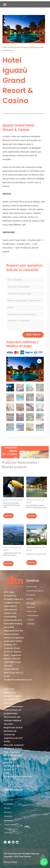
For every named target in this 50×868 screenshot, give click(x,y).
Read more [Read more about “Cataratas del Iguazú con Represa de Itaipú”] (8, 563)
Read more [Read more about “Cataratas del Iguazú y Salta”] (32, 562)
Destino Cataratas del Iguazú (18, 47)
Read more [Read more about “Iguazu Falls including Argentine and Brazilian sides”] (8, 515)
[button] (5, 4)
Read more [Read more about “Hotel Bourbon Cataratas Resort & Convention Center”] (32, 516)
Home (5, 47)
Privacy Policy (10, 862)
